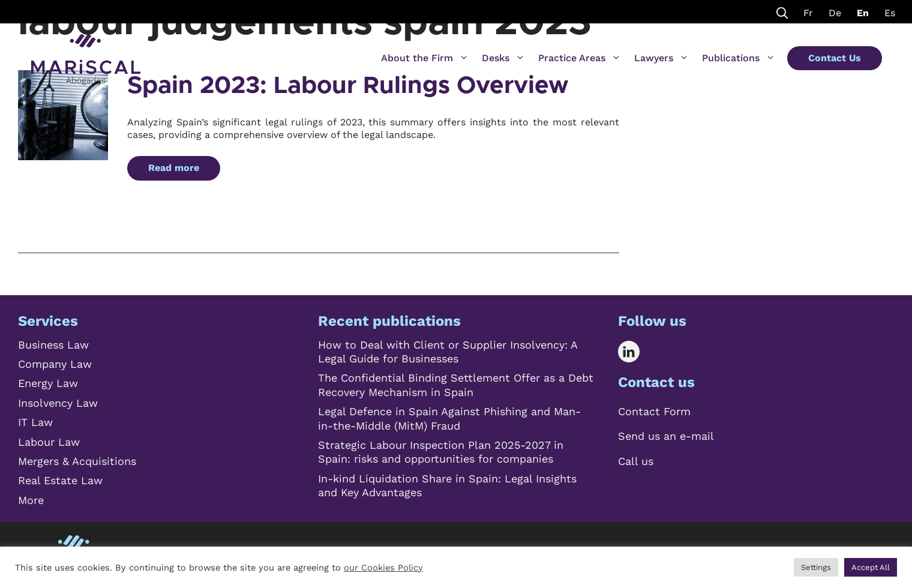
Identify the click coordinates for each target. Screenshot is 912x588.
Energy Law (48, 383)
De (835, 13)
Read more (174, 168)
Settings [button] (816, 567)
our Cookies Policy (383, 568)
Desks (503, 58)
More (31, 500)
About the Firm (425, 58)
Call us (636, 461)
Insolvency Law (58, 403)
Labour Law (49, 442)
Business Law (53, 345)
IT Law (35, 422)
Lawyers (661, 58)
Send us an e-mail (666, 436)
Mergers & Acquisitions (77, 461)
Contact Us (835, 58)
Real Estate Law (60, 480)
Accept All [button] (871, 567)
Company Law (55, 364)
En (863, 13)
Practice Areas (580, 58)
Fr (808, 13)
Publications (739, 58)
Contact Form (654, 411)
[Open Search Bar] (782, 12)
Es (890, 13)
